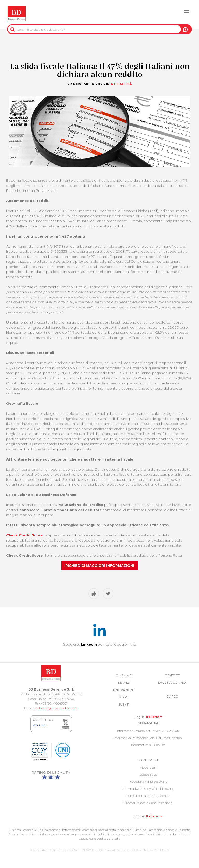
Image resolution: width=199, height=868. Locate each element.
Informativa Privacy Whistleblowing (148, 789)
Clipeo (172, 696)
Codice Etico (148, 775)
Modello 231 (148, 768)
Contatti (172, 675)
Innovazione (124, 690)
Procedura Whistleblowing (148, 782)
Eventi (124, 704)
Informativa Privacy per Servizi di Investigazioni (148, 738)
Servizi (124, 683)
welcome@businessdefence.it (56, 708)
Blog (124, 697)
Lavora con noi (172, 683)
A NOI (185, 29)
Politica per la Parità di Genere (148, 796)
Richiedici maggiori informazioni (100, 565)
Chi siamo (124, 675)
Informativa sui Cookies (148, 745)
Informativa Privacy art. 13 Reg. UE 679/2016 (148, 731)
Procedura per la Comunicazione (148, 803)
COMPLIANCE (148, 760)
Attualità (121, 84)
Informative (148, 723)
